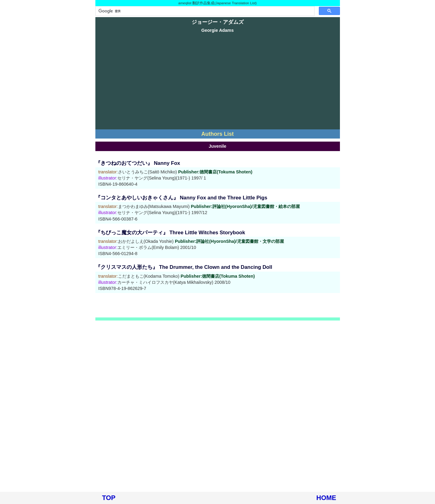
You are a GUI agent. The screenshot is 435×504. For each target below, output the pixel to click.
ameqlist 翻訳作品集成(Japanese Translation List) (217, 3)
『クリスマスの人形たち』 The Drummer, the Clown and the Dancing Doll (184, 267)
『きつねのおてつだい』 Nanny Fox (138, 163)
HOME (326, 498)
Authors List (218, 134)
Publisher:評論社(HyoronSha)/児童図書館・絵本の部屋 (245, 206)
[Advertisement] (218, 82)
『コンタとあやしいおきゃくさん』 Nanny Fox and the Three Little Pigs (181, 198)
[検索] (204, 11)
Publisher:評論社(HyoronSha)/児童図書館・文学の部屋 (229, 241)
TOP (109, 498)
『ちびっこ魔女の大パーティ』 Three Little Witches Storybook (170, 233)
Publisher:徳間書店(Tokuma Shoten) (215, 172)
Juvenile (218, 146)
